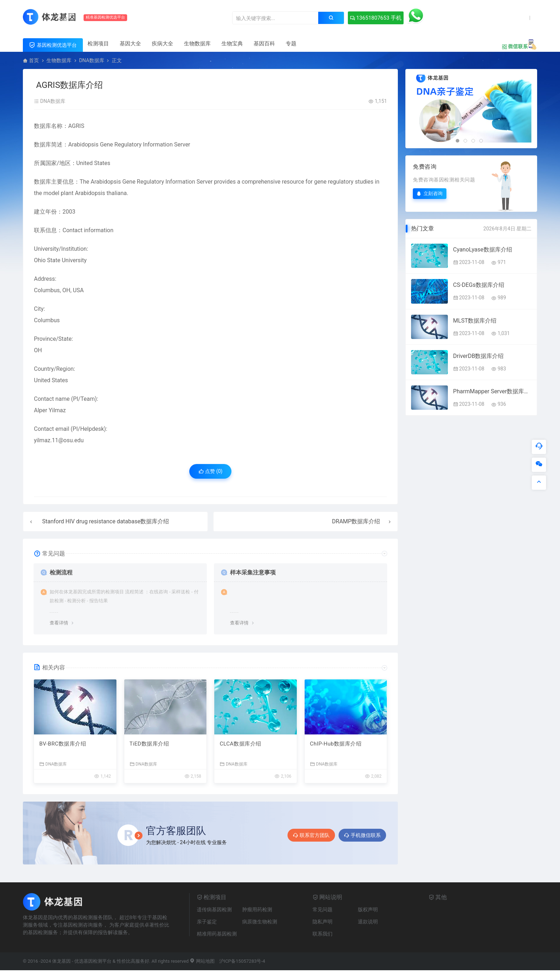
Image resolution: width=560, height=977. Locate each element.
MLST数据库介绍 (475, 321)
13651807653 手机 (376, 18)
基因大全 (130, 44)
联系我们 (322, 934)
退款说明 (368, 922)
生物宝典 (232, 44)
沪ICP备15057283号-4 (242, 961)
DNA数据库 (91, 60)
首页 (34, 60)
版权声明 (368, 909)
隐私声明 (322, 922)
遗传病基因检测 (214, 909)
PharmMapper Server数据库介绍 (492, 391)
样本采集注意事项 (253, 572)
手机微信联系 (362, 835)
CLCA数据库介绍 (240, 744)
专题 (291, 44)
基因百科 (264, 44)
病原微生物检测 (260, 922)
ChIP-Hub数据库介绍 (336, 744)
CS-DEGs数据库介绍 (479, 285)
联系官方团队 (311, 835)
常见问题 (322, 909)
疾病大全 (162, 44)
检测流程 (61, 572)
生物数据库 (197, 44)
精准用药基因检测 (217, 934)
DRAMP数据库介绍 (356, 521)
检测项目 (98, 44)
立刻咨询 (430, 193)
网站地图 (202, 961)
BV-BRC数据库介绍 (63, 744)
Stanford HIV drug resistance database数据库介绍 (106, 521)
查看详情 (59, 623)
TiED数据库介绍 (149, 744)
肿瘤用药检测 (257, 909)
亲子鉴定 (207, 922)
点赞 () (211, 471)
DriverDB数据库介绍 (479, 356)
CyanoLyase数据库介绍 (483, 250)
